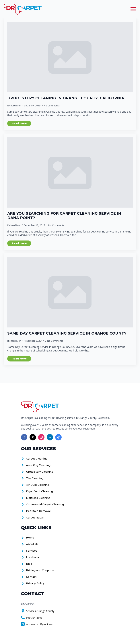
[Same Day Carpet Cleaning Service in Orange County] (70, 292)
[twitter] (33, 437)
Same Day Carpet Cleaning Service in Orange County (67, 333)
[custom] (58, 437)
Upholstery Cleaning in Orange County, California (66, 98)
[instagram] (41, 437)
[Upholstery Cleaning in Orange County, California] (70, 57)
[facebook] (24, 437)
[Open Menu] (133, 9)
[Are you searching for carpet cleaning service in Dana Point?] (70, 172)
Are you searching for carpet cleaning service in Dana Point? (64, 216)
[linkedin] (50, 437)
